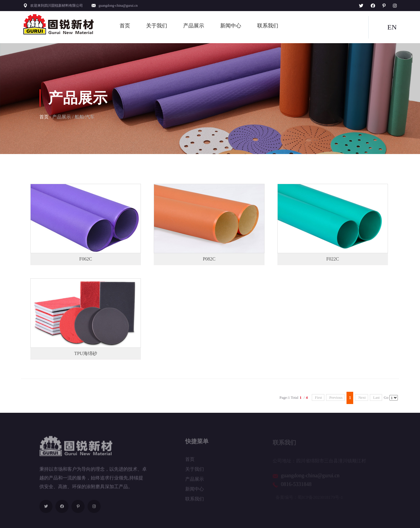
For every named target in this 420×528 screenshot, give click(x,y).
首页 (125, 26)
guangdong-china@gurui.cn (118, 6)
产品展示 (194, 26)
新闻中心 (231, 26)
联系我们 (268, 26)
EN (392, 27)
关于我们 (157, 26)
